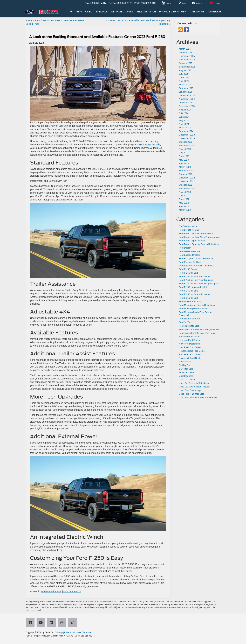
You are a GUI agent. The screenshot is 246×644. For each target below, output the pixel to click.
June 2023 (184, 156)
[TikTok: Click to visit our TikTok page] (73, 623)
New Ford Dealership (189, 344)
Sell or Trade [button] (146, 12)
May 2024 (184, 120)
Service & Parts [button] (122, 12)
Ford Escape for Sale (189, 255)
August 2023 (185, 149)
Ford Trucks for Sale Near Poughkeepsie (199, 329)
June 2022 (184, 199)
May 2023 (184, 160)
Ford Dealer (185, 248)
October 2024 (186, 103)
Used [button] (89, 12)
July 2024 (184, 113)
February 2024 (186, 131)
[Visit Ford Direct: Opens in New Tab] (96, 636)
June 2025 (184, 77)
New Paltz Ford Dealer (190, 347)
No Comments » (72, 591)
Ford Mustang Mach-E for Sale (194, 309)
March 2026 (185, 49)
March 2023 (185, 167)
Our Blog (215, 12)
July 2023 (184, 153)
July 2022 (184, 196)
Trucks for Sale (186, 372)
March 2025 (185, 85)
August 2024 (185, 110)
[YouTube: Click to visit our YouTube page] (42, 623)
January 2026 (186, 52)
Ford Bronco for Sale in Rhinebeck (196, 233)
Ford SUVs (184, 322)
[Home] (71, 12)
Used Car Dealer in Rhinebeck (194, 383)
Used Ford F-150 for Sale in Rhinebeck (198, 397)
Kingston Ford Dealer (190, 340)
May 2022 (184, 203)
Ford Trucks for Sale (189, 326)
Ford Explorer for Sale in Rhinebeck (197, 266)
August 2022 (185, 192)
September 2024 (187, 106)
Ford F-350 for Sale (189, 298)
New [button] (79, 12)
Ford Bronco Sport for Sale (192, 241)
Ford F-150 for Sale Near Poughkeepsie (199, 284)
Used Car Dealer (187, 380)
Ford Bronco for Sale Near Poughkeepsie (199, 237)
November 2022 (187, 181)
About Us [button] (198, 12)
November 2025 (187, 60)
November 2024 (187, 99)
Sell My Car (185, 365)
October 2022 (186, 185)
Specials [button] (102, 12)
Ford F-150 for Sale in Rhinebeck (195, 276)
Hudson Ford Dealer (189, 337)
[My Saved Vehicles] (214, 3)
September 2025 (187, 67)
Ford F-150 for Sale (189, 273)
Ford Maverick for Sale (190, 301)
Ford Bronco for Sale (189, 230)
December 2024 (187, 95)
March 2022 (185, 210)
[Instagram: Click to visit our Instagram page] (63, 623)
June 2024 (184, 117)
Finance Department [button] (174, 12)
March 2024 (185, 128)
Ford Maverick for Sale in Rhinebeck (197, 305)
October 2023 (186, 142)
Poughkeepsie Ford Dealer (192, 351)
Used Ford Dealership (190, 390)
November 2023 (187, 138)
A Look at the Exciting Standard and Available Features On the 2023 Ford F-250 (97, 37)
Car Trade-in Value (188, 226)
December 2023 (187, 135)
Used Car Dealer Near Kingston (195, 387)
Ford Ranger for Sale (189, 319)
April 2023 (184, 163)
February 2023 (186, 171)
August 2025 (185, 70)
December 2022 (187, 178)
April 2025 (184, 81)
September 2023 (187, 145)
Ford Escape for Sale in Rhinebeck (196, 259)
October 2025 (186, 63)
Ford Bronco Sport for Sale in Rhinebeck (199, 244)
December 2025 (187, 56)
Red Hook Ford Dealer (190, 354)
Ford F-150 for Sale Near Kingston (196, 280)
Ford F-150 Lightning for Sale (193, 287)
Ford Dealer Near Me (189, 251)
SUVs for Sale (186, 369)
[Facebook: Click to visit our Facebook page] (31, 623)
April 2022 (184, 206)
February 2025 (186, 88)
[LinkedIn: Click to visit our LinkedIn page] (52, 623)
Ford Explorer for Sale (190, 262)
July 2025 (184, 74)
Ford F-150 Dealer (188, 269)
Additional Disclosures (82, 632)
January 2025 (186, 92)
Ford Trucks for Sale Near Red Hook (197, 333)
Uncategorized (186, 376)
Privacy (68, 632)
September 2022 (187, 188)
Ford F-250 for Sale (51, 591)
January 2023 (186, 174)
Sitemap (59, 632)
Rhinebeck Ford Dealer (190, 358)
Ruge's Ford (185, 362)
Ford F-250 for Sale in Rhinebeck (195, 294)
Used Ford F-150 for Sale (192, 394)
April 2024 (184, 124)
